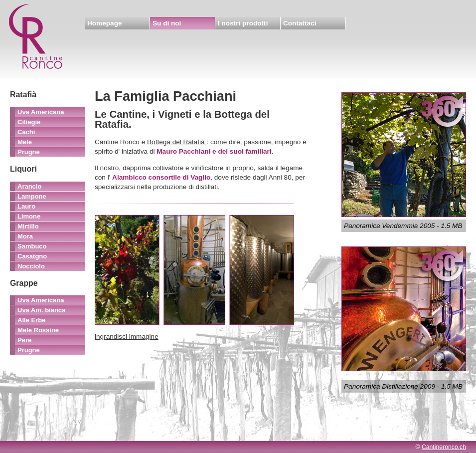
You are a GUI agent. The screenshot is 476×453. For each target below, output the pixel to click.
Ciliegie (29, 122)
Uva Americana (41, 112)
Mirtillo (28, 226)
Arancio (29, 186)
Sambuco (32, 246)
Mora (25, 236)
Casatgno (32, 256)
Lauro (26, 206)
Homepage (105, 23)
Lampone (32, 196)
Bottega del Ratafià (177, 142)
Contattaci (300, 23)
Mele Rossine (38, 330)
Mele (25, 142)
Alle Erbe (31, 320)
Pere (24, 340)
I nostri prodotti (243, 23)
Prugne (29, 152)
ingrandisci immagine (127, 337)
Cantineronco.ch (444, 447)
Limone (29, 216)
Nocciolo (31, 266)
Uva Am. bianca (41, 310)
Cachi (26, 132)
